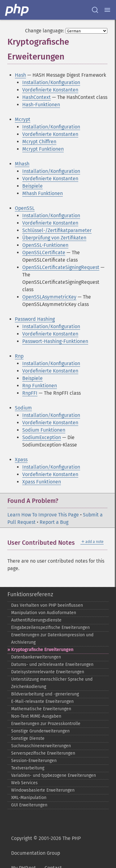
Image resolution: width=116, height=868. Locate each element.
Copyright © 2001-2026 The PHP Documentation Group (46, 846)
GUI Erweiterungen (29, 805)
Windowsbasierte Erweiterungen (43, 790)
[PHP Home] (17, 10)
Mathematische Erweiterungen (41, 709)
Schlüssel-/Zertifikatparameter (57, 230)
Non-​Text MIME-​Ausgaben (36, 716)
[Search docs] (95, 10)
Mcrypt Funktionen (43, 149)
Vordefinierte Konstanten (50, 90)
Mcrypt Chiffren (39, 142)
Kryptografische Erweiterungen (42, 650)
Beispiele (32, 186)
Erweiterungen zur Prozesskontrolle (46, 724)
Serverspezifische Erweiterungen (43, 753)
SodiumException (42, 437)
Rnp (19, 356)
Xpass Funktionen (42, 482)
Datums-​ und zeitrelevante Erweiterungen (52, 664)
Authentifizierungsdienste (36, 620)
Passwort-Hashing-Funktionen (55, 341)
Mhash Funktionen (43, 193)
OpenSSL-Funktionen (45, 245)
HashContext (37, 97)
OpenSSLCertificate (44, 253)
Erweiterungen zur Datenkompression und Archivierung (52, 639)
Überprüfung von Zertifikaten (54, 238)
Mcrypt (23, 119)
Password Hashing (35, 319)
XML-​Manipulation (29, 798)
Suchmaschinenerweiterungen (41, 746)
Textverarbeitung (28, 768)
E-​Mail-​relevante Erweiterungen (42, 701)
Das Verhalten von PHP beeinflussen (47, 605)
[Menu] (107, 10)
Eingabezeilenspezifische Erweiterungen (50, 628)
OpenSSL (25, 208)
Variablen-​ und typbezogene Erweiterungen (54, 775)
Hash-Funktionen (41, 105)
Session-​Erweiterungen (34, 761)
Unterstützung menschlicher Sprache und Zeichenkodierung (52, 683)
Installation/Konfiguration (51, 82)
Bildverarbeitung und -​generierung (45, 694)
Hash (20, 75)
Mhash (22, 164)
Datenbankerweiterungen (36, 657)
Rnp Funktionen (40, 386)
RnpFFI (30, 393)
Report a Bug (54, 522)
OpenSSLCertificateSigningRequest (61, 267)
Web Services (24, 783)
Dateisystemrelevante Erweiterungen (48, 672)
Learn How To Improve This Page (43, 515)
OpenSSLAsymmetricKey (49, 297)
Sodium (23, 408)
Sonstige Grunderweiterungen (40, 731)
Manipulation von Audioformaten (44, 613)
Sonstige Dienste (28, 738)
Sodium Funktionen (44, 430)
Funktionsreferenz (30, 594)
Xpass (21, 460)
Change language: (45, 31)
